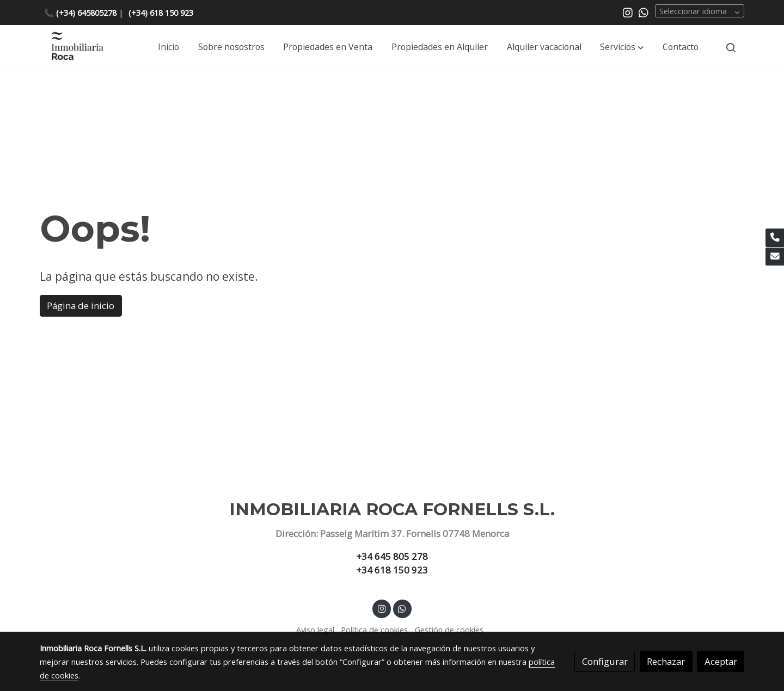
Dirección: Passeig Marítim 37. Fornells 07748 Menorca (392, 533)
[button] (622, 47)
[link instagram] (628, 12)
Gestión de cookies (449, 630)
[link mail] (775, 257)
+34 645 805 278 (392, 556)
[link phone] (775, 238)
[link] (77, 48)
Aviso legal (315, 630)
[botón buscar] (731, 47)
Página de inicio (81, 306)
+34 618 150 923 (392, 570)
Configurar (605, 661)
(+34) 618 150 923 (161, 13)
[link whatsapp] (644, 12)
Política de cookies (374, 630)
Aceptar (721, 661)
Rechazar (666, 661)
